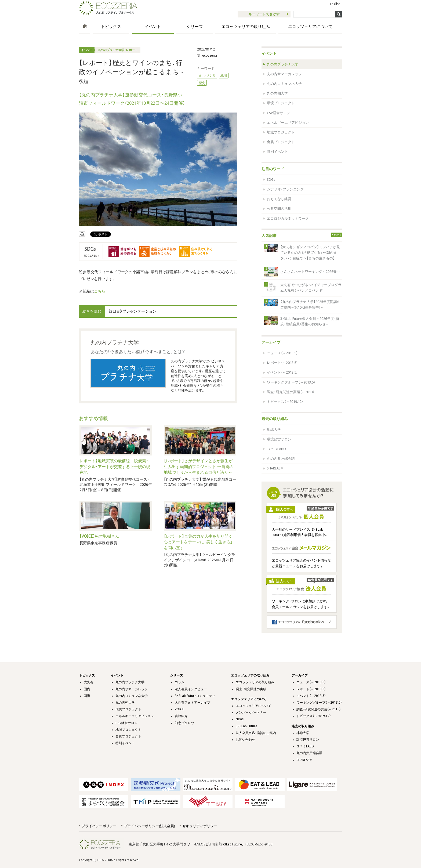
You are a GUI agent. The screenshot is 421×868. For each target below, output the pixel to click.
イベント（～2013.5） (282, 372)
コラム (180, 682)
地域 (224, 76)
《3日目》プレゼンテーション (132, 311)
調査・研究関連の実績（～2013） (291, 392)
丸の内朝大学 (277, 93)
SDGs (271, 180)
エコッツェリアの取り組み (246, 27)
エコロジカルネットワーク (288, 218)
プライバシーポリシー (99, 826)
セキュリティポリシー (200, 826)
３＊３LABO (276, 449)
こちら (100, 291)
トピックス (111, 27)
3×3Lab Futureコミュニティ (195, 696)
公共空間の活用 (279, 209)
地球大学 (274, 430)
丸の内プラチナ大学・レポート (118, 50)
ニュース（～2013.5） (282, 353)
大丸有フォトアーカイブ (193, 703)
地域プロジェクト (281, 132)
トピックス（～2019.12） (285, 402)
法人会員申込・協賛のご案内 (256, 733)
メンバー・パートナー (251, 713)
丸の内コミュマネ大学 (284, 84)
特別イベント (277, 152)
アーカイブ (271, 342)
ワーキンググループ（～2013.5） (291, 382)
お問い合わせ (245, 740)
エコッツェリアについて (310, 27)
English (335, 4)
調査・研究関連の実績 (251, 689)
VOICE (179, 709)
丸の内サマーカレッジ (284, 74)
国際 (87, 696)
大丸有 (89, 682)
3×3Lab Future (246, 726)
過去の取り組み (275, 419)
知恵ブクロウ (184, 723)
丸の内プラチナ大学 (283, 64)
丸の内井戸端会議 (281, 459)
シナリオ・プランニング (285, 189)
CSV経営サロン (279, 113)
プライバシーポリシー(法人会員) (149, 826)
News (240, 719)
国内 (87, 689)
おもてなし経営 (279, 199)
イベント (153, 27)
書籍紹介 (181, 716)
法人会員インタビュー (191, 689)
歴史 (202, 83)
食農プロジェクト (281, 142)
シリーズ (195, 27)
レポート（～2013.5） (282, 363)
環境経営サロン (279, 439)
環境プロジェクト (281, 103)
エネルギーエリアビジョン (288, 123)
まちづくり (207, 76)
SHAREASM (275, 468)
